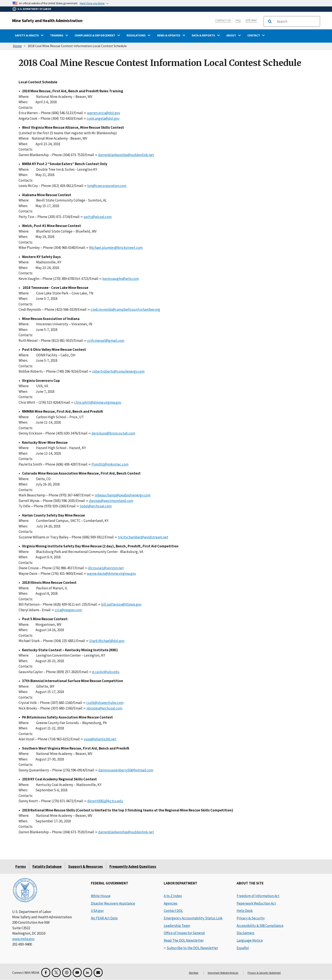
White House (101, 896)
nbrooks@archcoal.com (104, 708)
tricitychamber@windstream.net (143, 537)
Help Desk (245, 911)
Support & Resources (86, 866)
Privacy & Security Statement (264, 973)
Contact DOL (173, 911)
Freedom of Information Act (258, 896)
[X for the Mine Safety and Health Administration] (56, 973)
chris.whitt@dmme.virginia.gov (98, 402)
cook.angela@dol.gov (103, 118)
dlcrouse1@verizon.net (106, 568)
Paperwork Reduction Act (256, 903)
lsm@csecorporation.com (107, 186)
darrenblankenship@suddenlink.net (126, 155)
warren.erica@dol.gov (104, 113)
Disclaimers (246, 933)
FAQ (238, 20)
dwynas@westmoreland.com (111, 501)
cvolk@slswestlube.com (105, 703)
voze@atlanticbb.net (100, 739)
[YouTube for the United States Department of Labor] (77, 973)
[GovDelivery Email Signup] (98, 973)
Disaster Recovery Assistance (113, 903)
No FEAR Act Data (104, 918)
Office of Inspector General (184, 933)
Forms (21, 866)
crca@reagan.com (68, 610)
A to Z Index (173, 896)
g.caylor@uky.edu (106, 672)
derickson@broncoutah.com (113, 433)
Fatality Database (47, 866)
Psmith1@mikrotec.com (110, 464)
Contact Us (223, 20)
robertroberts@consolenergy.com (118, 371)
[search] (297, 21)
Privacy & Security (251, 918)
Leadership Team (177, 926)
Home (17, 46)
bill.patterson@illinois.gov (121, 604)
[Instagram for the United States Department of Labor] (67, 973)
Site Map (251, 20)
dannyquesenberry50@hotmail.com (126, 770)
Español (243, 948)
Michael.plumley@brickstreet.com (116, 248)
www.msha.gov (23, 939)
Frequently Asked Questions (133, 866)
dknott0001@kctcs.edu (105, 801)
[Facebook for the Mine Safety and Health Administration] (46, 973)
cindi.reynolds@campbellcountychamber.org (125, 309)
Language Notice (250, 940)
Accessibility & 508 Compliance (260, 926)
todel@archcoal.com (96, 506)
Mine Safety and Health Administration (47, 21)
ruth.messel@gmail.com (106, 341)
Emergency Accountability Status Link (193, 918)
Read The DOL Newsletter (184, 940)
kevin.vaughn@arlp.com (121, 279)
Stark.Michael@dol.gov (107, 641)
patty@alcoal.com (98, 217)
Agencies (171, 903)
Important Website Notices (223, 973)
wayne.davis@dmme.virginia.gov (111, 574)
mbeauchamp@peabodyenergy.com (123, 495)
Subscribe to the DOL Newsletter (192, 948)
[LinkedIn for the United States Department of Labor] (88, 973)
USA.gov (97, 911)
